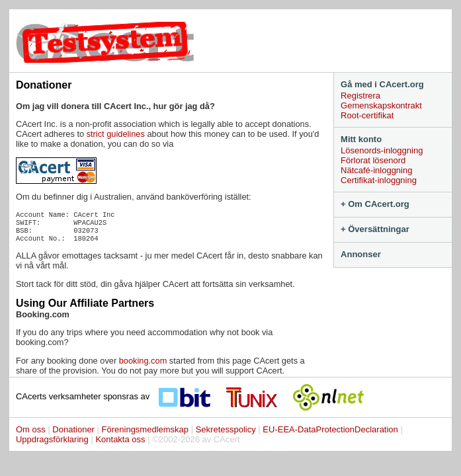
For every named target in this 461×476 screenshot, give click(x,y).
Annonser (361, 254)
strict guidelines (116, 134)
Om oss (31, 429)
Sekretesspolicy (226, 429)
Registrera (360, 96)
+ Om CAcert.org (375, 204)
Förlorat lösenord (373, 160)
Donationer (73, 429)
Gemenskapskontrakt (381, 105)
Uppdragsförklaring (52, 439)
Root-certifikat (367, 115)
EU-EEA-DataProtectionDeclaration (330, 429)
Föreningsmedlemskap (146, 429)
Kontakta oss (120, 439)
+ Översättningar (375, 229)
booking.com (143, 361)
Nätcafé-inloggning (376, 170)
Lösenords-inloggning (382, 150)
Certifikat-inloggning (379, 180)
